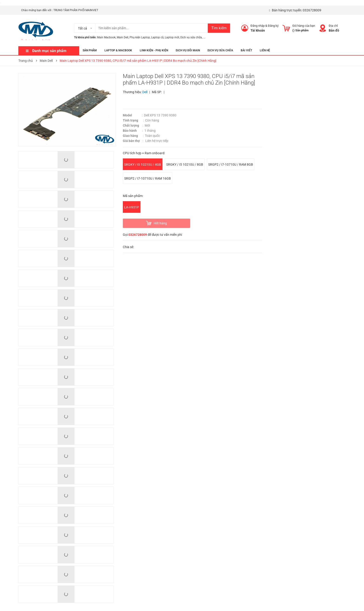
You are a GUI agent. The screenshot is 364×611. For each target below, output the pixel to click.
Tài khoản (258, 30)
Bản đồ (334, 30)
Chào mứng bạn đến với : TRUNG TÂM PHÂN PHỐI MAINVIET (60, 10)
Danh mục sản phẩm (49, 51)
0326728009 (312, 10)
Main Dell (123, 37)
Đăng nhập (258, 26)
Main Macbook (106, 37)
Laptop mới (172, 37)
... (204, 37)
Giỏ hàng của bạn (304, 26)
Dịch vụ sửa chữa (191, 37)
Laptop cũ (157, 37)
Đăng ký (273, 26)
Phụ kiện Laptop (140, 37)
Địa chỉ (333, 26)
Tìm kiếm (219, 28)
